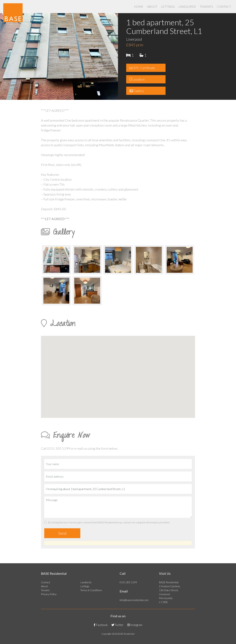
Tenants (206, 7)
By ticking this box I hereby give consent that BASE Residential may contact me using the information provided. (107, 522)
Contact (224, 7)
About (152, 7)
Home (139, 7)
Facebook (101, 625)
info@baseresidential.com (134, 600)
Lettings (168, 7)
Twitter (118, 625)
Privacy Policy (49, 594)
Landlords (187, 7)
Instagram (135, 625)
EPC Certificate (142, 68)
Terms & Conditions (91, 590)
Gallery (137, 91)
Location (137, 79)
